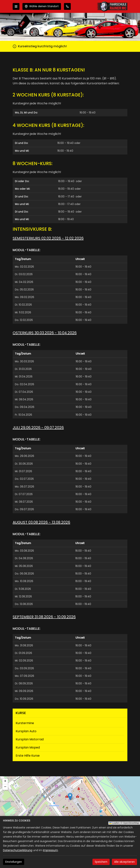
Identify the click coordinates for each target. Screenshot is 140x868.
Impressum (50, 850)
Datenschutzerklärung (18, 850)
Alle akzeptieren (124, 862)
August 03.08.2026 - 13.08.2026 (41, 522)
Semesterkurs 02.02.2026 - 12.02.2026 (48, 238)
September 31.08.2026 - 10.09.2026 (44, 617)
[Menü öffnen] (16, 6)
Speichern (101, 862)
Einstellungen (14, 862)
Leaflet (114, 823)
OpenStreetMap (131, 823)
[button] (70, 797)
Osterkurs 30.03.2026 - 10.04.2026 (45, 333)
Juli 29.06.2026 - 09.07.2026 (38, 428)
